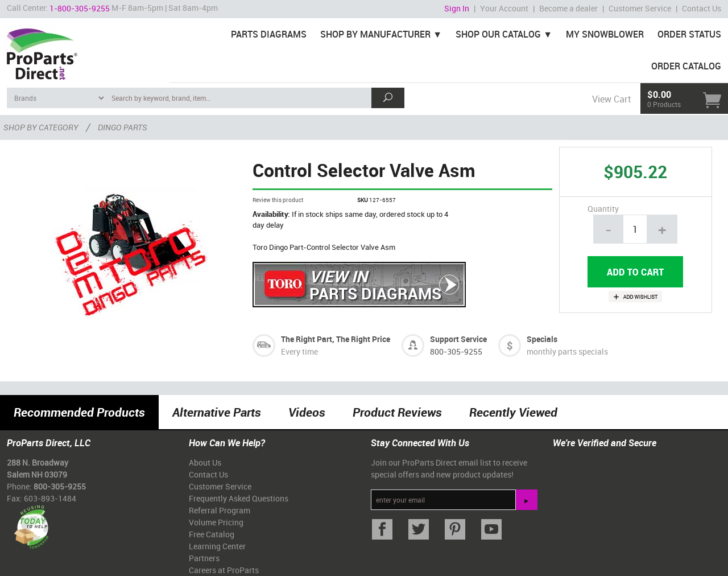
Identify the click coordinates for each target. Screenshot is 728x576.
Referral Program (220, 510)
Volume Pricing (216, 522)
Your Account (504, 8)
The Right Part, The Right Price (336, 339)
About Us (205, 462)
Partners (204, 558)
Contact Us (702, 8)
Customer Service (640, 8)
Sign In (457, 8)
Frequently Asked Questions (239, 498)
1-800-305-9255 (80, 8)
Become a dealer (568, 8)
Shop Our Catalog (498, 34)
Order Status (689, 34)
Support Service (458, 339)
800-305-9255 (456, 351)
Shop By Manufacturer (375, 34)
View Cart (611, 99)
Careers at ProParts (224, 570)
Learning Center (217, 546)
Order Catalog (686, 66)
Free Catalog (212, 534)
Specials (542, 339)
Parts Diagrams (269, 34)
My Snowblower (605, 34)
